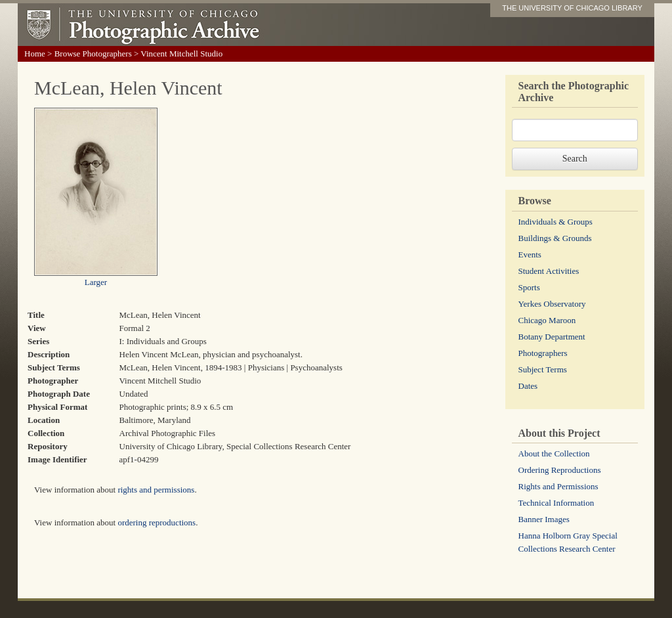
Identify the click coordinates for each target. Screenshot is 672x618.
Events (530, 254)
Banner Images (544, 519)
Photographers (543, 353)
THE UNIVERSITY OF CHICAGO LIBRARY (572, 8)
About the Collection (554, 453)
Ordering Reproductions (560, 470)
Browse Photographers (93, 54)
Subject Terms (543, 369)
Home (35, 54)
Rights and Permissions (558, 486)
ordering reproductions (157, 522)
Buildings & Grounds (555, 238)
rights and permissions (156, 490)
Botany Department (552, 337)
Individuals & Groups (556, 222)
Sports (529, 287)
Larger (96, 282)
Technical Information (556, 503)
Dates (528, 386)
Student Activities (549, 271)
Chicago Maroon (547, 320)
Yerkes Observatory (552, 304)
